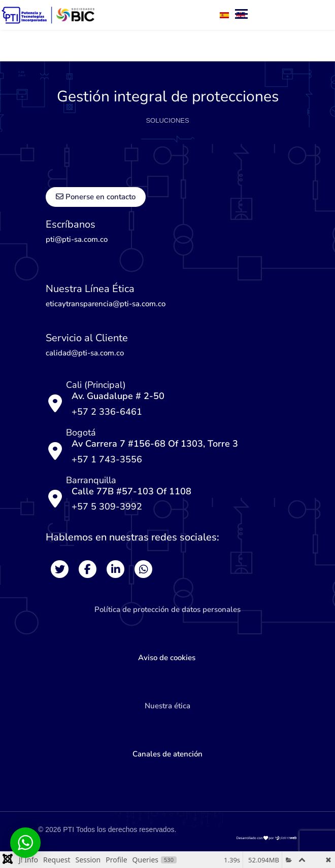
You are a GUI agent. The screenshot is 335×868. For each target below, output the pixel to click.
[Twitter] (60, 569)
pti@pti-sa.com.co (77, 239)
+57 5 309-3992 (107, 507)
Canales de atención (167, 754)
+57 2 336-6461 (107, 412)
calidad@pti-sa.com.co (85, 353)
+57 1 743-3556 (107, 459)
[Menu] (173, 46)
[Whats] (143, 569)
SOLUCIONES (167, 120)
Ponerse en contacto (96, 197)
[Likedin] (115, 569)
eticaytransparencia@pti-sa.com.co (106, 304)
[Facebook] (88, 569)
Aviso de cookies (168, 658)
